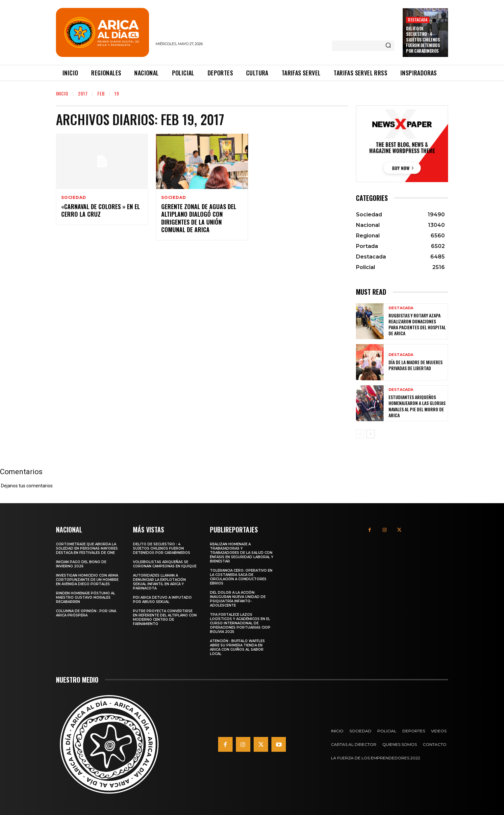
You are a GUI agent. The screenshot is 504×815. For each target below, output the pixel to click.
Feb (101, 93)
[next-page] (371, 434)
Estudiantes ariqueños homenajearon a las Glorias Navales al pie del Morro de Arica (417, 406)
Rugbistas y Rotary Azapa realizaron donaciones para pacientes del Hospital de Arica (417, 324)
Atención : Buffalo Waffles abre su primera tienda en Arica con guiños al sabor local (237, 647)
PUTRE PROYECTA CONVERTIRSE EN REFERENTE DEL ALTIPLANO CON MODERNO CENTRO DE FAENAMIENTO (165, 617)
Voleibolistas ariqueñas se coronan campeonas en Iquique (165, 564)
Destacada (418, 20)
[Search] (388, 46)
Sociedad (74, 198)
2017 (83, 93)
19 (117, 93)
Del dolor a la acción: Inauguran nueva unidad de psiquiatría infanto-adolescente (238, 599)
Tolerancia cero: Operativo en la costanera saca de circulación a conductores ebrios (241, 577)
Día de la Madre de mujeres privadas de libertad (416, 365)
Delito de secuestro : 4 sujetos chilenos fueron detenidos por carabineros (423, 40)
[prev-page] (360, 434)
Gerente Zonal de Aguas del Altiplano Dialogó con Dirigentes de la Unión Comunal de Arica (199, 218)
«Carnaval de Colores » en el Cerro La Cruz (101, 210)
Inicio (62, 93)
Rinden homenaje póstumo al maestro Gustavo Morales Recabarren (86, 598)
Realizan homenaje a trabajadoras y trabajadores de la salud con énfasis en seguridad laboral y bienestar (242, 553)
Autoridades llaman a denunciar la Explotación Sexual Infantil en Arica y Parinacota (159, 582)
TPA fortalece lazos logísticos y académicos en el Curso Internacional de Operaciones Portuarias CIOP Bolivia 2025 (240, 623)
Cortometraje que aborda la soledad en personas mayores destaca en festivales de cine (87, 548)
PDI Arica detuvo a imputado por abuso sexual (162, 600)
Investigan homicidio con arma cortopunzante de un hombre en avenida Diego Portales (87, 580)
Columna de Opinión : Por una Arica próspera (86, 613)
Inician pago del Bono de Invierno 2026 (81, 564)
